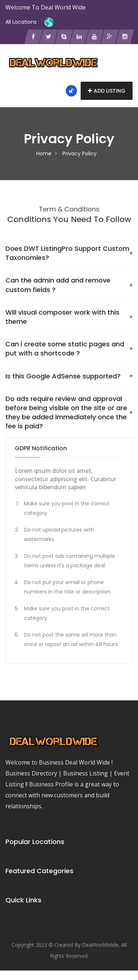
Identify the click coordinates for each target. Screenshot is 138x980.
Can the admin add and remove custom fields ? (58, 285)
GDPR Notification (41, 448)
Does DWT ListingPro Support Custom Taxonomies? (67, 253)
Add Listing (107, 91)
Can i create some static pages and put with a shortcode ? (65, 349)
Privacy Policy (80, 153)
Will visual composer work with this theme (62, 317)
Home (44, 153)
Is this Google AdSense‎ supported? (63, 376)
